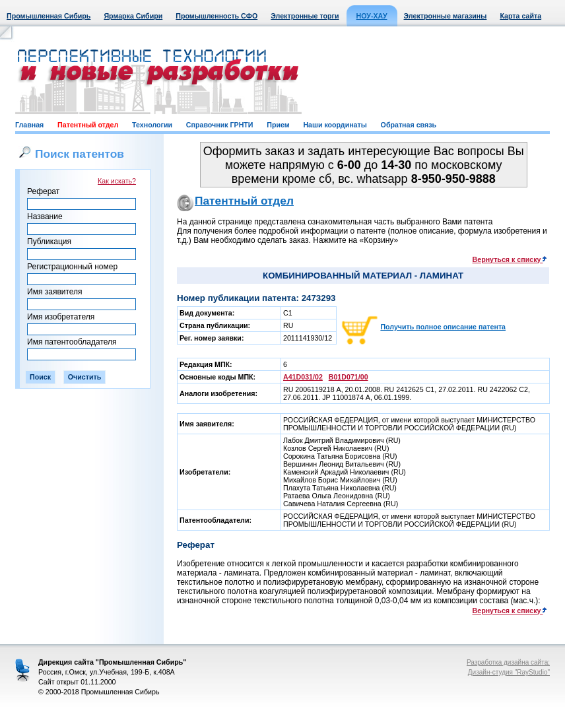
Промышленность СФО (216, 16)
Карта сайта (520, 16)
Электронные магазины (446, 16)
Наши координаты (335, 125)
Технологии (152, 125)
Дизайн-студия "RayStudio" (509, 672)
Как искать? (117, 181)
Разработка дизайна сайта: (508, 662)
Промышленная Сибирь (49, 16)
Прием (278, 125)
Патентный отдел (88, 125)
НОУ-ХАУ (372, 16)
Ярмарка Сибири (133, 16)
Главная (29, 125)
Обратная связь (409, 125)
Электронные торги (305, 16)
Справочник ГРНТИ (220, 125)
